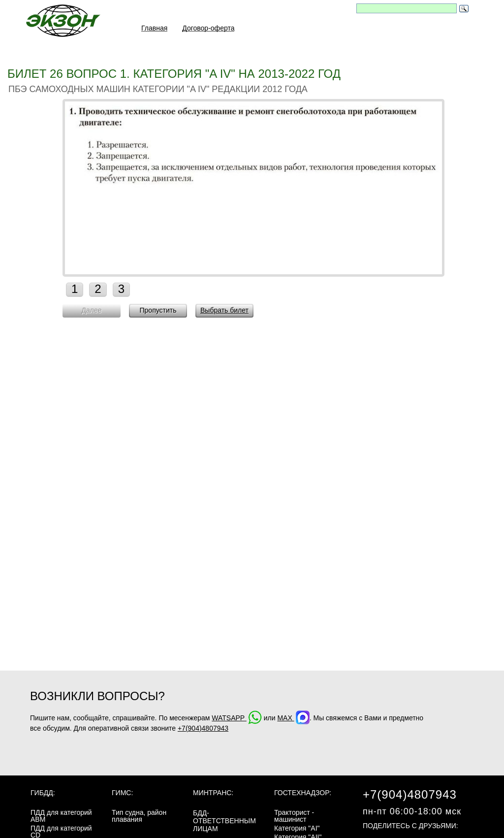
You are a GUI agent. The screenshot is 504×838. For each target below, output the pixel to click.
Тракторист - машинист (294, 816)
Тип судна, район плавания (139, 816)
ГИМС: (122, 793)
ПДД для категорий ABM (61, 816)
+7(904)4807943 (203, 728)
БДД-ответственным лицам (224, 821)
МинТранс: (213, 793)
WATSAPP (237, 718)
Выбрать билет (224, 310)
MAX (293, 718)
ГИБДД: (43, 793)
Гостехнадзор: (303, 793)
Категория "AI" (297, 828)
